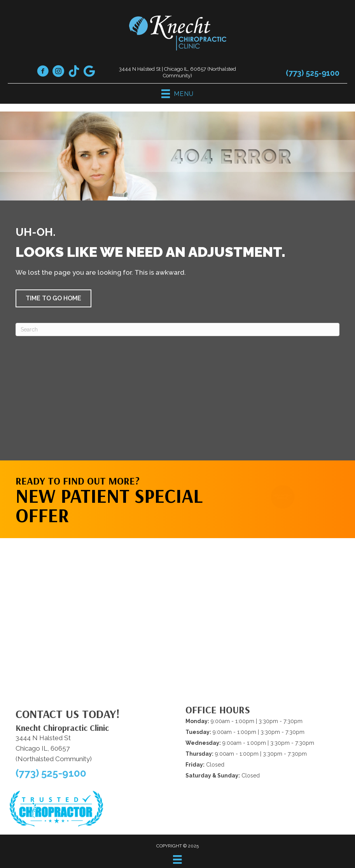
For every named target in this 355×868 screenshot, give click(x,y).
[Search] (177, 329)
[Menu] (177, 859)
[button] (53, 298)
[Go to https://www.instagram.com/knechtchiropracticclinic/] (58, 72)
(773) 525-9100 (313, 73)
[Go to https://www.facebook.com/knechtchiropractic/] (43, 72)
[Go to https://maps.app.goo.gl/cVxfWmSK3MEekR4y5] (89, 72)
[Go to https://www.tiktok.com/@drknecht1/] (74, 72)
